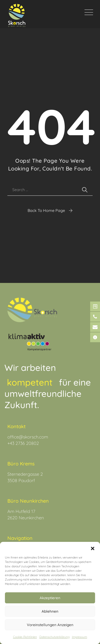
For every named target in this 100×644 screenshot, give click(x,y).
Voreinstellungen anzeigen (50, 625)
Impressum (80, 637)
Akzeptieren (50, 598)
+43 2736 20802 (23, 443)
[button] (93, 548)
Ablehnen (50, 611)
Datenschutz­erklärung (54, 637)
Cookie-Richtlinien (25, 637)
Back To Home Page (46, 210)
